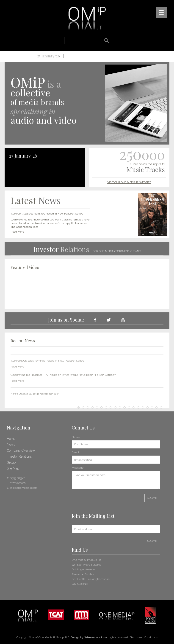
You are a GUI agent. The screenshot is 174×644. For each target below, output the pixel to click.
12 (129, 408)
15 (143, 408)
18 (157, 408)
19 (161, 408)
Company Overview (21, 451)
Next (157, 376)
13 (134, 408)
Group (11, 462)
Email (75, 452)
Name (76, 437)
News (11, 445)
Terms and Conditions (144, 637)
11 (124, 408)
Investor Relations (19, 456)
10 (120, 408)
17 (152, 408)
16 (147, 408)
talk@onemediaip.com (24, 488)
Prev (17, 376)
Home (11, 439)
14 (138, 408)
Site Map (13, 468)
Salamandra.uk (93, 637)
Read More (17, 232)
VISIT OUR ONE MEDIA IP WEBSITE (129, 182)
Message (78, 468)
